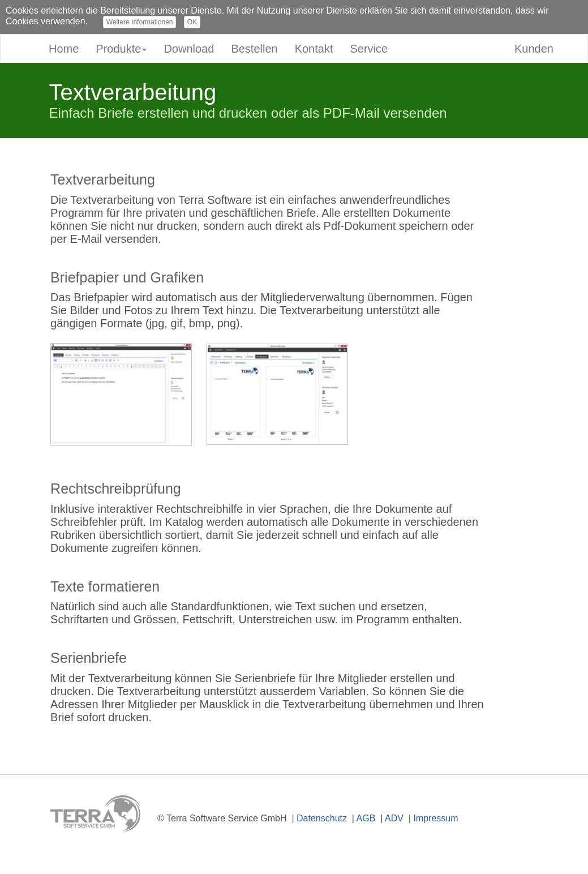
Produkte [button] (121, 49)
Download (189, 49)
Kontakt (314, 49)
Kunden (534, 49)
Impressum (435, 818)
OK (192, 22)
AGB (366, 818)
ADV (394, 818)
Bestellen (254, 49)
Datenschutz (322, 818)
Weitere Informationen (140, 22)
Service (369, 49)
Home (64, 49)
